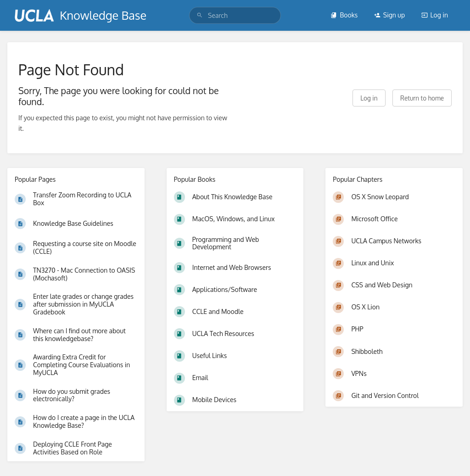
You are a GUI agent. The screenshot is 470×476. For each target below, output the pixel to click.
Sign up (389, 15)
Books (344, 15)
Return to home (422, 98)
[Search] (200, 15)
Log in (435, 15)
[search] (235, 15)
